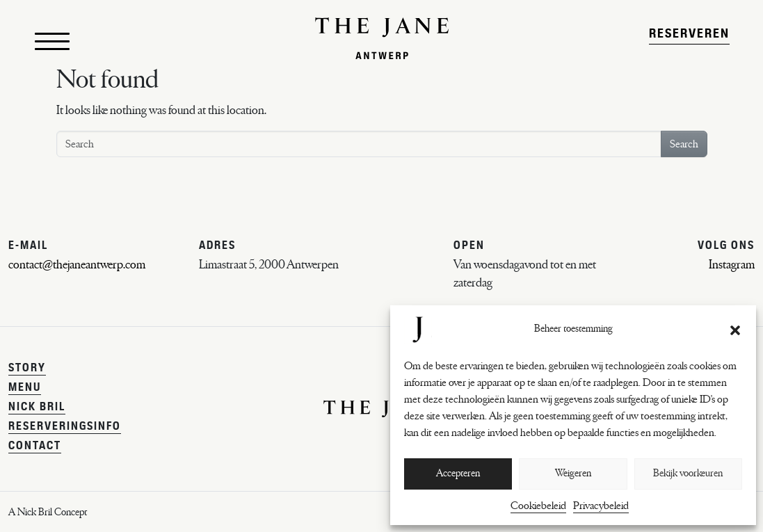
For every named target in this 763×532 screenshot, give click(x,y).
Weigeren (573, 473)
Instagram (732, 265)
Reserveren (689, 42)
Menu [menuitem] (25, 388)
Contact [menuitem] (35, 446)
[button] (735, 330)
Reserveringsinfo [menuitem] (65, 427)
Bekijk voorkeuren (688, 473)
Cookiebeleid (538, 506)
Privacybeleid (601, 506)
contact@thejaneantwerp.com (77, 265)
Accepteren (458, 473)
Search (684, 160)
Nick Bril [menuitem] (37, 408)
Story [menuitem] (27, 369)
